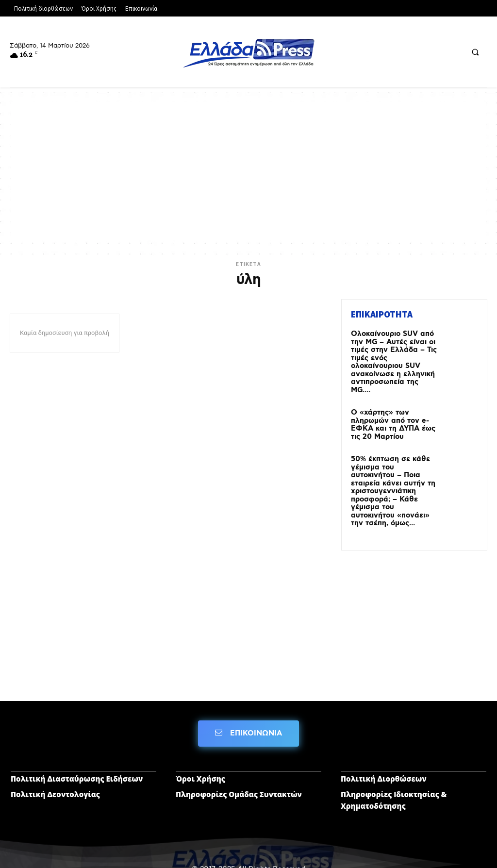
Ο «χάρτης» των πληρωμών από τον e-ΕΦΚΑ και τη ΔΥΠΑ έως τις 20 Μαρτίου (390, 412)
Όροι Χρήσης (200, 753)
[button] (475, 52)
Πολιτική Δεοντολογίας (55, 768)
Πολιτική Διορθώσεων (384, 753)
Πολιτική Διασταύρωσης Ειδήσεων (77, 753)
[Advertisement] (248, 170)
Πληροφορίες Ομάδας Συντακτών (239, 768)
